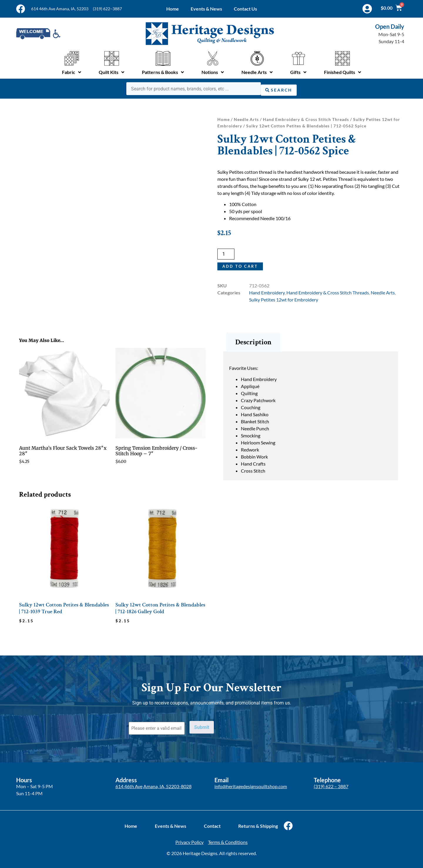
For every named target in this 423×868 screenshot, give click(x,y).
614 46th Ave (129, 783)
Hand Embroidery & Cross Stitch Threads (306, 118)
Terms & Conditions (228, 838)
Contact (212, 822)
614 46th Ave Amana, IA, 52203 (60, 9)
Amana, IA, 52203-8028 (167, 783)
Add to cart (240, 265)
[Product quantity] (226, 253)
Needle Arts (246, 118)
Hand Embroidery (267, 292)
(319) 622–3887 (107, 9)
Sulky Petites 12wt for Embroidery (284, 299)
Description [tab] (253, 341)
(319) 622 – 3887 (331, 783)
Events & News (206, 9)
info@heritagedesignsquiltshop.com (251, 783)
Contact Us (245, 9)
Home (173, 9)
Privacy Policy (189, 838)
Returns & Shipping (258, 822)
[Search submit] (279, 88)
